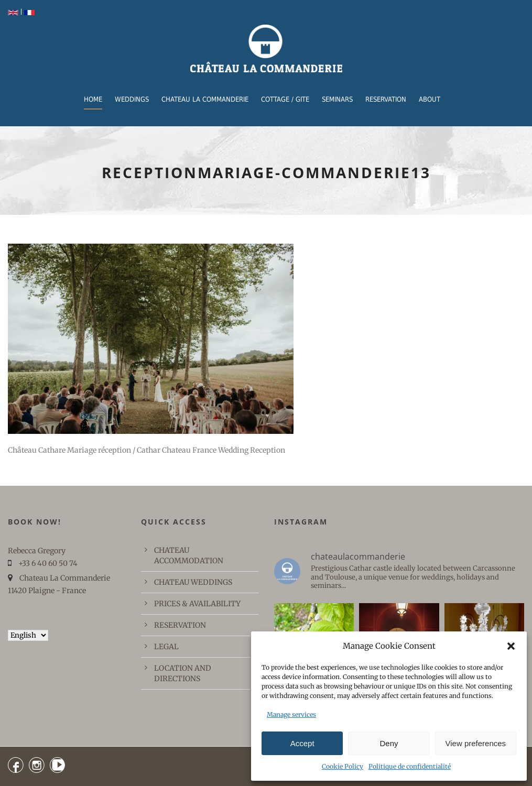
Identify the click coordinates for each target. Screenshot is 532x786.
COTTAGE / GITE (285, 99)
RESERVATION (386, 99)
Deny (389, 743)
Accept (302, 743)
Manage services (291, 714)
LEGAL (166, 647)
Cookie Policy (343, 766)
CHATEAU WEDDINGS (193, 582)
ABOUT (430, 99)
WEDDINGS (132, 99)
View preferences (476, 743)
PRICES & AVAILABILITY (197, 604)
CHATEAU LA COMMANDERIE (205, 99)
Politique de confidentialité (410, 766)
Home (93, 99)
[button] (511, 646)
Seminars (337, 99)
